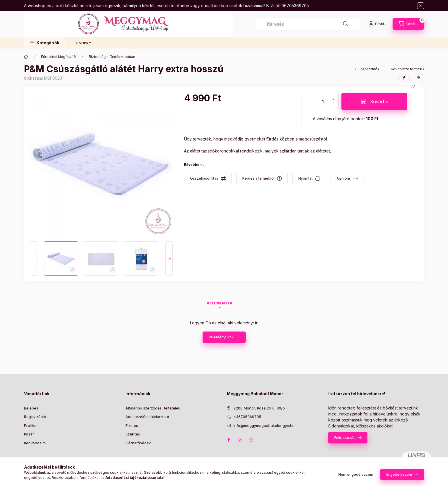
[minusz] (333, 106)
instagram (240, 440)
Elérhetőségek (138, 443)
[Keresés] (346, 24)
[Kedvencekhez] (413, 87)
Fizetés (132, 425)
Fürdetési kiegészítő (58, 57)
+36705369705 (247, 417)
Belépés (31, 408)
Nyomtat (305, 178)
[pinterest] (418, 78)
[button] (44, 43)
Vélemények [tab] (220, 303)
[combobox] (308, 24)
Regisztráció (35, 417)
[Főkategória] (26, 57)
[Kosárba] (374, 101)
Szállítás (133, 434)
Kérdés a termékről (258, 178)
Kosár (29, 434)
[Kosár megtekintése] (408, 24)
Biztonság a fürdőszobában (112, 57)
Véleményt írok (221, 337)
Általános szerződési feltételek (153, 408)
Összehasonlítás (204, 178)
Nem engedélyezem (356, 474)
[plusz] (333, 97)
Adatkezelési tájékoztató (147, 417)
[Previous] (33, 258)
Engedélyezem (399, 474)
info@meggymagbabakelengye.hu (264, 425)
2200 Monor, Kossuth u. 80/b (259, 408)
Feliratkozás (345, 437)
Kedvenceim (35, 443)
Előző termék (369, 69)
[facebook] (404, 78)
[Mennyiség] (323, 101)
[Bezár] (421, 6)
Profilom (31, 425)
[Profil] (378, 24)
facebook (229, 440)
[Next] (169, 258)
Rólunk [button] (82, 43)
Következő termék (406, 69)
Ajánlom (343, 178)
